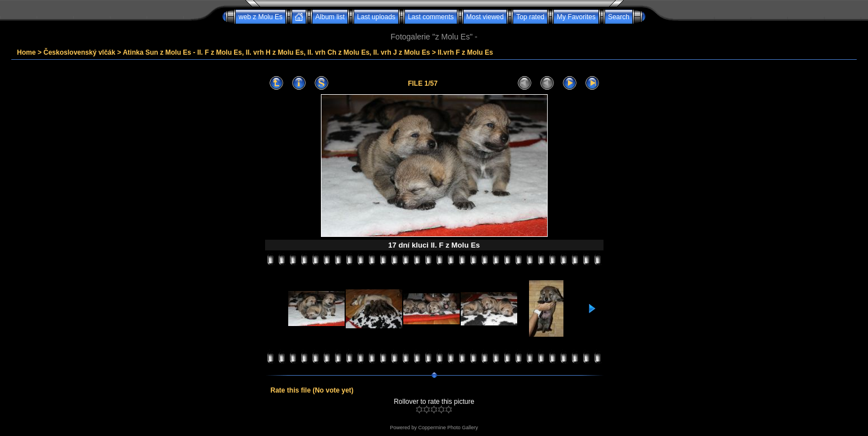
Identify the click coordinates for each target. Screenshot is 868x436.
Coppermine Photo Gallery (448, 428)
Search (619, 17)
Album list (330, 17)
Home (26, 52)
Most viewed (485, 17)
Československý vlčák (79, 52)
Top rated (530, 17)
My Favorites (576, 17)
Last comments (431, 17)
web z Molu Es (261, 17)
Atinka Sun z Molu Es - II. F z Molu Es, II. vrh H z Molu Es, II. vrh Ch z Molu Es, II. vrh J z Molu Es (277, 52)
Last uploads (376, 17)
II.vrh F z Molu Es (465, 52)
